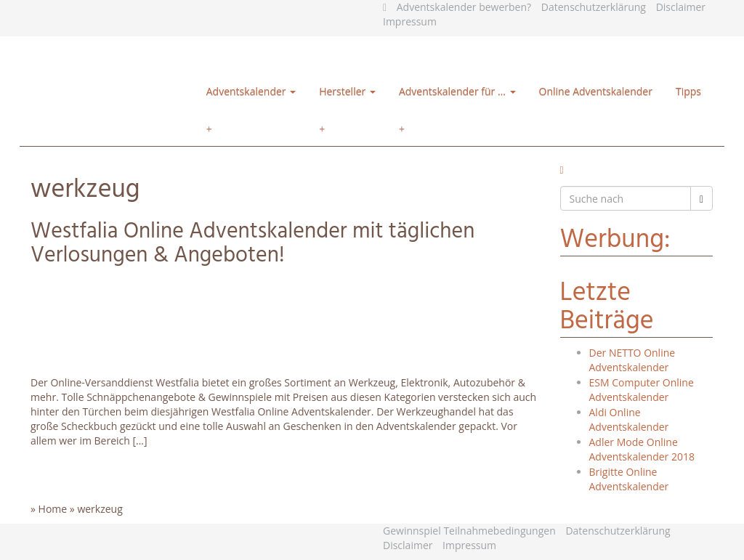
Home (53, 509)
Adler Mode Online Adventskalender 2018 (642, 449)
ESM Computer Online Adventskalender (642, 390)
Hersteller (347, 91)
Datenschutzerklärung (594, 7)
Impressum (410, 21)
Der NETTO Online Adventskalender (632, 360)
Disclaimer (681, 7)
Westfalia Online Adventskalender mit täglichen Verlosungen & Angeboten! (252, 244)
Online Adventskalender (596, 91)
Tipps (688, 91)
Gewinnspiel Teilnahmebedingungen (469, 531)
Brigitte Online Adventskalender (629, 479)
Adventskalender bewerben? (464, 7)
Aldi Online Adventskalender (629, 419)
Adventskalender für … (457, 91)
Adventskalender (251, 91)
